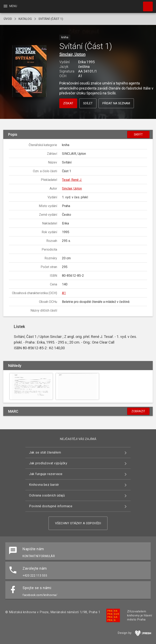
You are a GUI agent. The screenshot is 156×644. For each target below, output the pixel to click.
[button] (29, 71)
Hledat (146, 4)
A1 (64, 293)
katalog (25, 19)
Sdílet (88, 103)
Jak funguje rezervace (46, 474)
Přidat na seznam (116, 103)
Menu (10, 6)
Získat (68, 103)
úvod (8, 19)
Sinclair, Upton (72, 54)
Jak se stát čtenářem (45, 452)
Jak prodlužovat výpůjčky (48, 463)
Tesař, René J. (72, 180)
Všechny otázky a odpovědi (78, 523)
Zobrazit (138, 411)
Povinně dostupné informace (51, 506)
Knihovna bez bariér (44, 485)
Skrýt (138, 135)
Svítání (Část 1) (51, 19)
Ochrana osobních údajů (47, 495)
